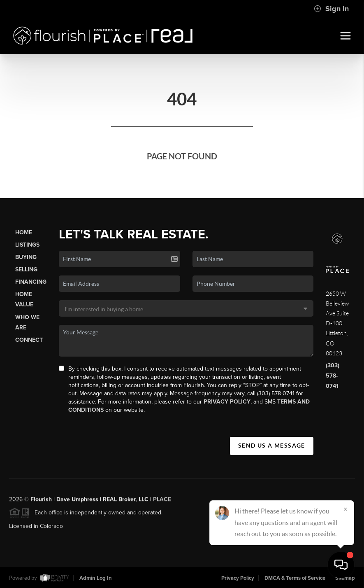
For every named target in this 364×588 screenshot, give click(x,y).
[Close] (345, 509)
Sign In (331, 9)
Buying (26, 257)
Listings (27, 245)
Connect (29, 340)
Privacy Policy (227, 402)
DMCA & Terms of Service (295, 578)
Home (24, 232)
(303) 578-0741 (333, 376)
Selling (26, 269)
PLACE (162, 501)
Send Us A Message (272, 446)
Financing (31, 282)
